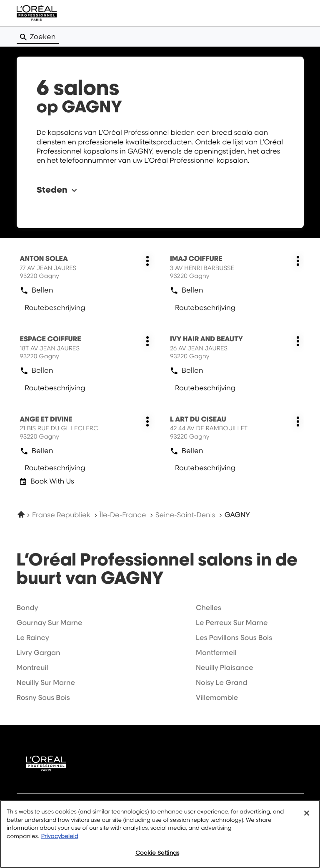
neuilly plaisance (225, 667)
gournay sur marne (50, 622)
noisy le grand (221, 682)
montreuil (32, 667)
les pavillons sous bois (234, 637)
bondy (27, 608)
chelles (209, 608)
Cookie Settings (157, 853)
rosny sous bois (43, 697)
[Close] (307, 813)
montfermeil (216, 652)
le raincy (33, 637)
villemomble (217, 697)
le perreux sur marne (232, 622)
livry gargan (39, 652)
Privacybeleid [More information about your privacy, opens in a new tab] (59, 836)
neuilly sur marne (46, 682)
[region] (160, 834)
